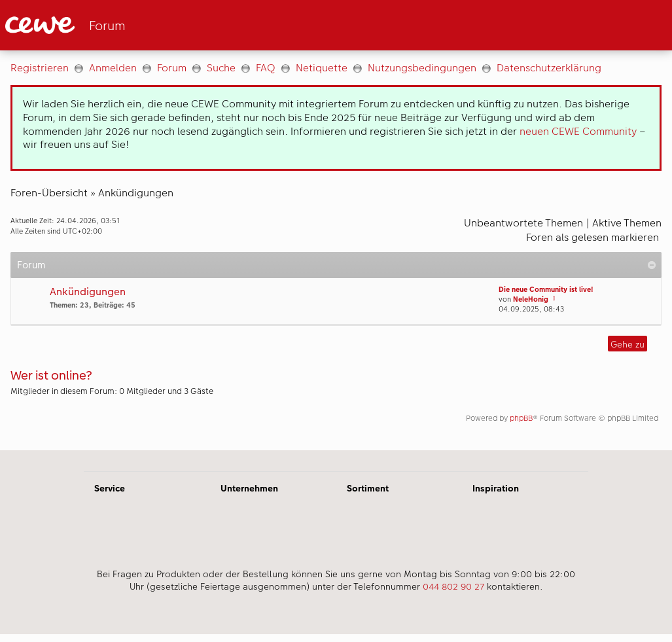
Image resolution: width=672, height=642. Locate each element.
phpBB (521, 418)
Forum (172, 68)
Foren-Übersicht (49, 193)
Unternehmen (249, 488)
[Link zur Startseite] (133, 25)
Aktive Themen (627, 223)
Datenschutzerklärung (549, 68)
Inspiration (496, 488)
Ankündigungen (136, 193)
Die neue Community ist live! (546, 290)
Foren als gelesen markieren (592, 237)
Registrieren (40, 68)
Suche (221, 68)
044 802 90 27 (453, 586)
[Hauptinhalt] (336, 250)
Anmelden (113, 68)
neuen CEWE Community (578, 131)
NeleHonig (531, 299)
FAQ (266, 68)
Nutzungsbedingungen (422, 68)
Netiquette (322, 68)
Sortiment (368, 488)
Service (110, 488)
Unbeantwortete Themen (523, 223)
